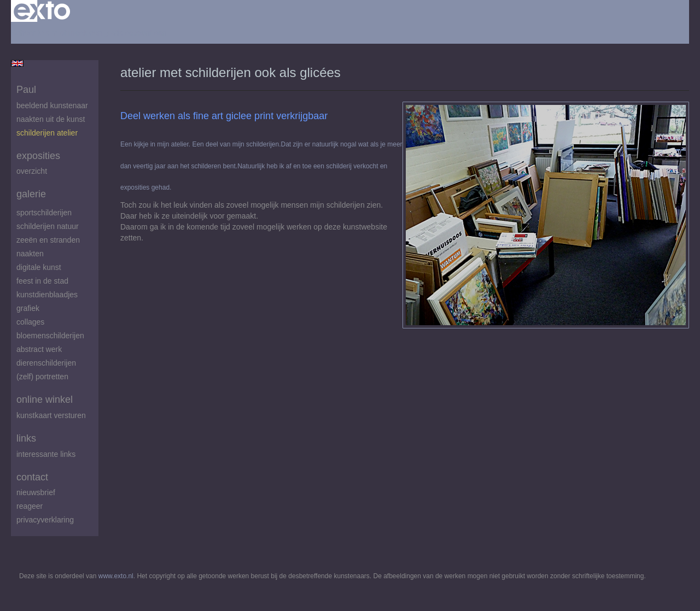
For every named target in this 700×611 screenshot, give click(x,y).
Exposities (38, 156)
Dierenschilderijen (46, 363)
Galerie (31, 194)
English (17, 63)
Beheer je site (34, 33)
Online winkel (45, 399)
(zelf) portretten (42, 377)
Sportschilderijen (44, 213)
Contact (32, 477)
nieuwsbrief (36, 492)
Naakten (30, 254)
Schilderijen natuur (48, 226)
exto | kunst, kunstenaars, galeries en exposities (42, 11)
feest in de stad (42, 281)
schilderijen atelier (47, 133)
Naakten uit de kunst (51, 119)
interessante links (46, 454)
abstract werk (39, 349)
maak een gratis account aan (118, 33)
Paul (26, 90)
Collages (30, 322)
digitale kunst (39, 267)
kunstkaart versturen (51, 415)
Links (26, 438)
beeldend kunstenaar (52, 105)
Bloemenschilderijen (50, 336)
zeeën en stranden (48, 240)
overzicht (32, 171)
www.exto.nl (116, 576)
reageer (30, 506)
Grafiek (28, 308)
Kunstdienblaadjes (47, 295)
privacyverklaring (45, 520)
